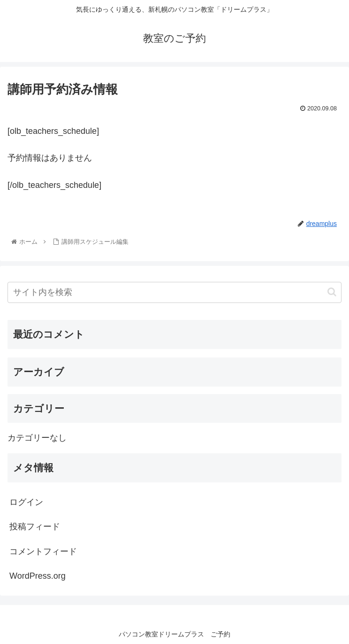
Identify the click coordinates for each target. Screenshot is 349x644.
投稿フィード (35, 527)
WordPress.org (38, 576)
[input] (174, 292)
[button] (332, 292)
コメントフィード (43, 551)
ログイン (26, 502)
